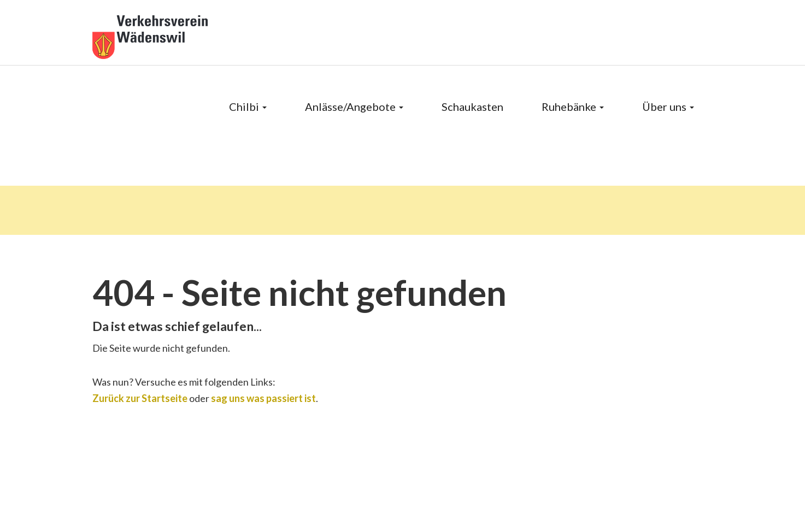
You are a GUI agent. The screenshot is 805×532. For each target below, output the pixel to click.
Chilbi (248, 107)
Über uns (668, 107)
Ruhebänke (573, 107)
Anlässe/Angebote (354, 107)
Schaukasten (472, 107)
